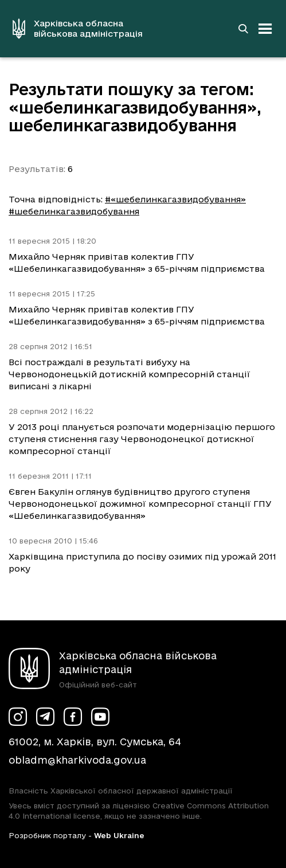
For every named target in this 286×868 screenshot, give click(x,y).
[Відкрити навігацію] (265, 29)
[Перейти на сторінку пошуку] (243, 29)
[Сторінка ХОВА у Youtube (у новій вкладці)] (100, 717)
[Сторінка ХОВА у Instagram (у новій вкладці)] (18, 717)
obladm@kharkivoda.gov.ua (77, 760)
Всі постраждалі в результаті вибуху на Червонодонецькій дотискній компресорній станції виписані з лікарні (130, 374)
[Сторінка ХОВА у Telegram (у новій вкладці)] (45, 717)
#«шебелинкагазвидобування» (175, 199)
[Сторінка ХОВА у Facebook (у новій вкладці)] (73, 717)
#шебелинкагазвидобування (74, 211)
